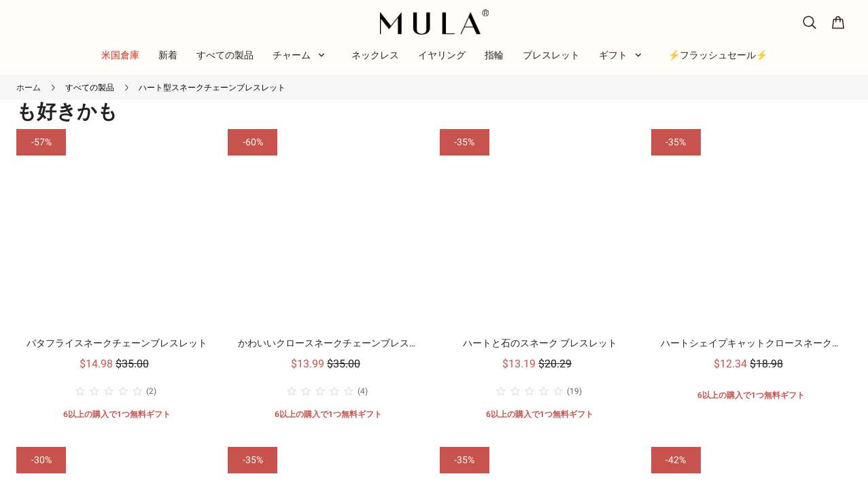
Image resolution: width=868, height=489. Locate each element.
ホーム (29, 88)
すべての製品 (90, 88)
